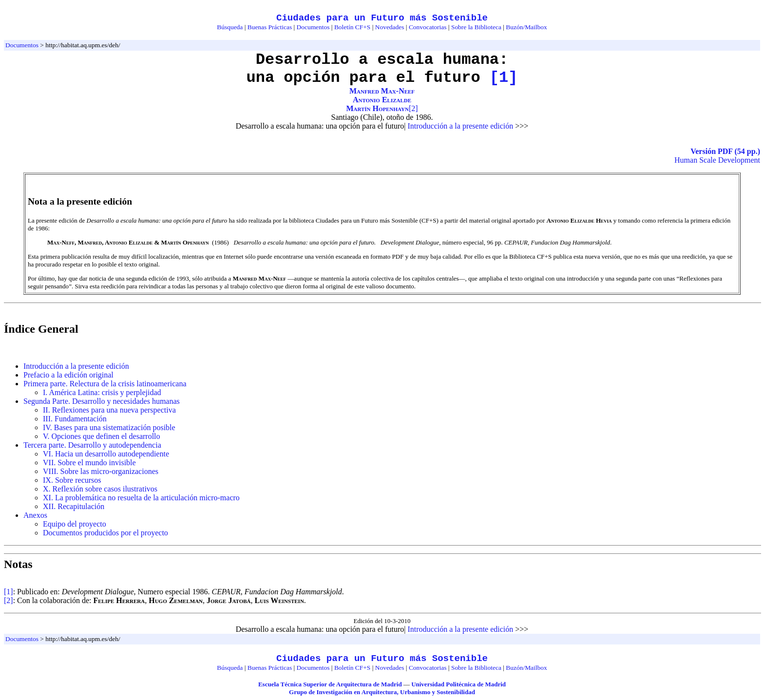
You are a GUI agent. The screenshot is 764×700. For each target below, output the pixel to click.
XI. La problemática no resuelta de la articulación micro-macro (141, 498)
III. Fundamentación (75, 419)
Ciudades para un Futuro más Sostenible (382, 18)
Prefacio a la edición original (68, 375)
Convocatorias (428, 27)
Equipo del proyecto (75, 524)
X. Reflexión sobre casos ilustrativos (100, 489)
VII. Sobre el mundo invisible (89, 463)
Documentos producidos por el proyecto (105, 533)
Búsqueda (230, 27)
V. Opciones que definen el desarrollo (102, 436)
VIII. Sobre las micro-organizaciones (101, 471)
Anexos (35, 515)
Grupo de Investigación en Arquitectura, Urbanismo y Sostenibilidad (382, 692)
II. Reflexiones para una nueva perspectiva (109, 410)
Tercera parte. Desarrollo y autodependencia (92, 445)
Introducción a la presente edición (460, 126)
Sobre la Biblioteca (476, 27)
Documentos (313, 27)
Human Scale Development (717, 160)
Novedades (390, 27)
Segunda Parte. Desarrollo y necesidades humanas (102, 401)
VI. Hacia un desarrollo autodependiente (106, 454)
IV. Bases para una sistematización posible (109, 427)
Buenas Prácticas (270, 27)
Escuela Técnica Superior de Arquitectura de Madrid (330, 684)
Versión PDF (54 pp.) (725, 151)
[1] (504, 78)
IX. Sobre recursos (72, 480)
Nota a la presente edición (80, 201)
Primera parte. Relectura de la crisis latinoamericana (105, 384)
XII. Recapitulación (74, 506)
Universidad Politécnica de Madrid (458, 684)
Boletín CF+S (352, 27)
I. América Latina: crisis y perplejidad (102, 392)
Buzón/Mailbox (526, 27)
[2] (413, 108)
